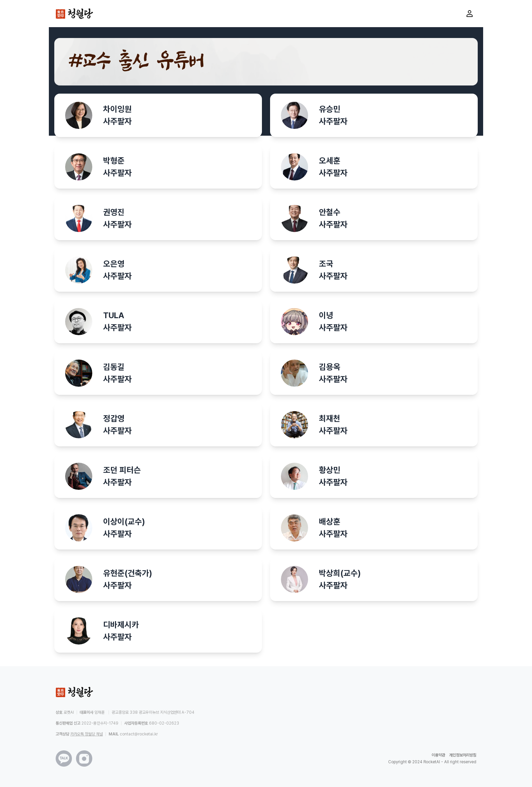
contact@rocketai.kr (139, 734)
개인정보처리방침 (463, 755)
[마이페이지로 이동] (470, 14)
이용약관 (438, 755)
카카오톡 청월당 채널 (87, 734)
